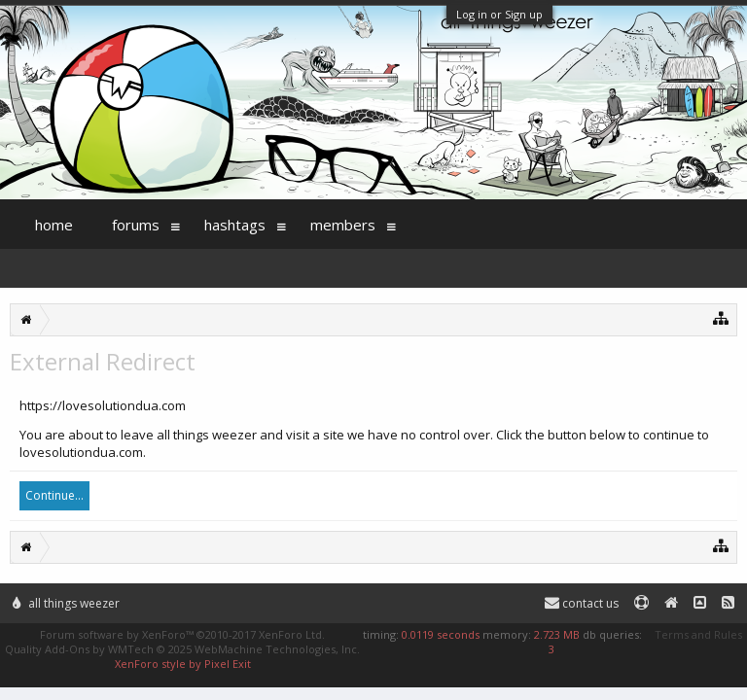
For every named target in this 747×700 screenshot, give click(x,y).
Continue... (54, 495)
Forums (136, 225)
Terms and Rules (698, 634)
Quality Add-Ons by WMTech (182, 649)
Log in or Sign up (499, 14)
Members (343, 225)
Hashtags (235, 225)
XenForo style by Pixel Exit (183, 664)
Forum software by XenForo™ (182, 634)
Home (54, 225)
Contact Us (582, 603)
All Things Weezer (66, 603)
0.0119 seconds (441, 634)
